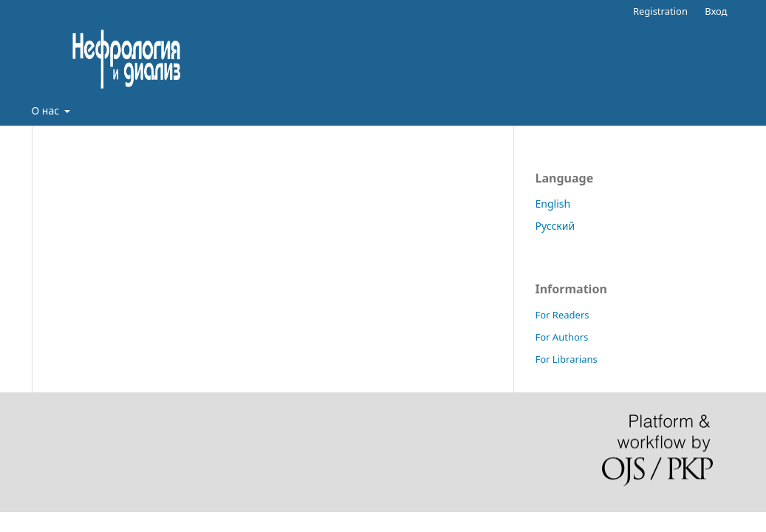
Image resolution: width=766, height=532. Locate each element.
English (553, 204)
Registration (660, 11)
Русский (555, 226)
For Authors (562, 337)
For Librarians (567, 359)
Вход (716, 11)
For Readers (562, 315)
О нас (47, 110)
